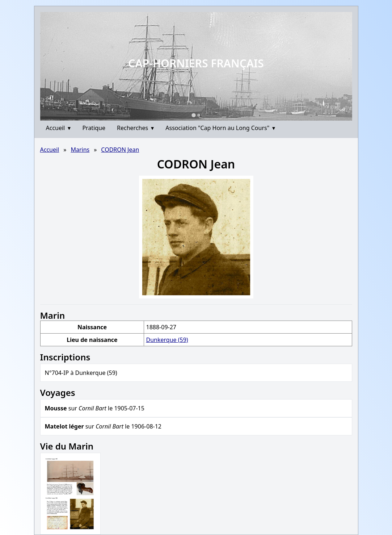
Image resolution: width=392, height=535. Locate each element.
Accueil (58, 128)
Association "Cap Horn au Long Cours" (220, 128)
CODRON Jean (120, 150)
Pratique (94, 128)
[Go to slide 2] (199, 115)
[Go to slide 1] (193, 115)
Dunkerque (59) (167, 340)
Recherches (135, 128)
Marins (80, 150)
